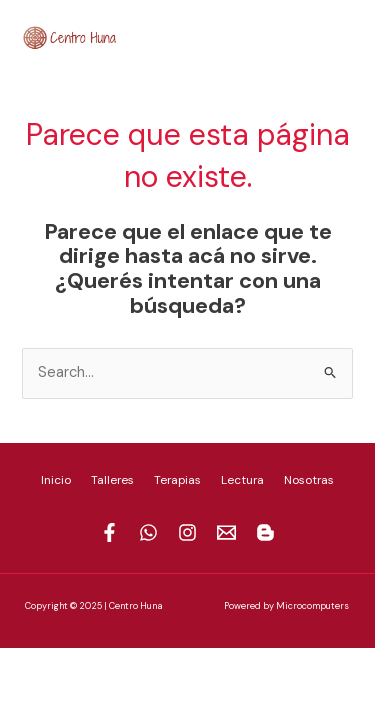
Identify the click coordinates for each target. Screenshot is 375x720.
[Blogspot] (346, 35)
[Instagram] (286, 35)
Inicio (56, 480)
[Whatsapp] (256, 35)
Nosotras (309, 480)
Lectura (242, 480)
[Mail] (316, 35)
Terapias (177, 480)
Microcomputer (310, 606)
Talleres (112, 480)
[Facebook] (226, 35)
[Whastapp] (148, 532)
